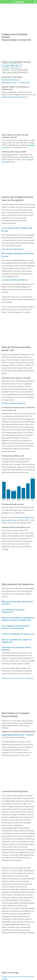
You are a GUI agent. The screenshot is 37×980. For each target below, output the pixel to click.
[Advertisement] (18, 116)
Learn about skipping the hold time (15, 280)
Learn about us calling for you (13, 249)
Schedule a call (24, 82)
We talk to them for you (10, 80)
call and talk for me (26, 517)
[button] (35, 2)
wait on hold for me (9, 520)
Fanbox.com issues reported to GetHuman (18, 678)
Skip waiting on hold (9, 82)
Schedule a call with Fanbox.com (14, 403)
